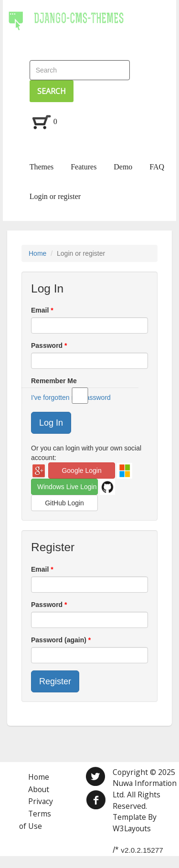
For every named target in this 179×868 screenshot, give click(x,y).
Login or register (55, 196)
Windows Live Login (67, 487)
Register (55, 681)
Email (41, 310)
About (39, 789)
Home (37, 253)
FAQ (157, 167)
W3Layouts (132, 828)
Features (84, 167)
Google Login (81, 471)
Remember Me (85, 381)
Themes (42, 167)
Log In (51, 423)
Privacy (41, 801)
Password (48, 345)
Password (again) (60, 640)
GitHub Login (64, 503)
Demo (123, 167)
